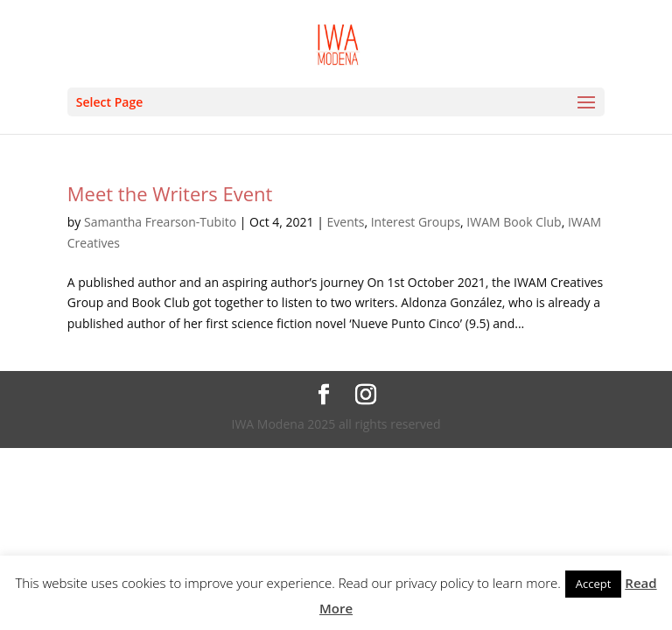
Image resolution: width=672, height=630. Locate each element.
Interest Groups (416, 222)
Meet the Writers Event (170, 193)
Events (346, 222)
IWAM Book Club (514, 222)
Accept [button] (594, 584)
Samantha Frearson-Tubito (160, 222)
